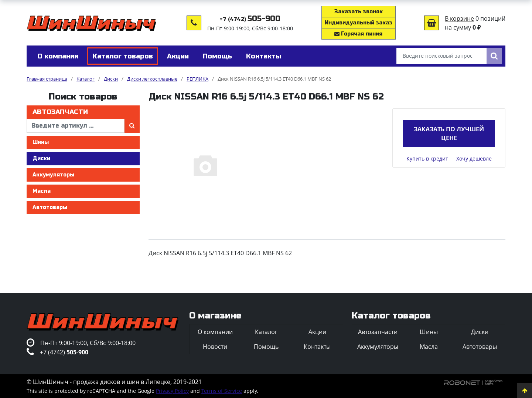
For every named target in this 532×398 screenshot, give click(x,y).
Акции (317, 332)
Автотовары (50, 207)
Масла (42, 191)
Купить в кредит (427, 158)
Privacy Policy (172, 391)
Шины (41, 142)
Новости (215, 347)
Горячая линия (358, 34)
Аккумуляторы (53, 175)
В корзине (459, 18)
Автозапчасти (60, 112)
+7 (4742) (250, 19)
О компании (215, 332)
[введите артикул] (76, 126)
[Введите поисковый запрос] (441, 56)
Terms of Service (222, 391)
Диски (41, 158)
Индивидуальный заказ (359, 23)
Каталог (266, 332)
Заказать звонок (359, 12)
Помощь (266, 347)
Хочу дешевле (474, 158)
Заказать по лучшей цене (449, 134)
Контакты (317, 347)
